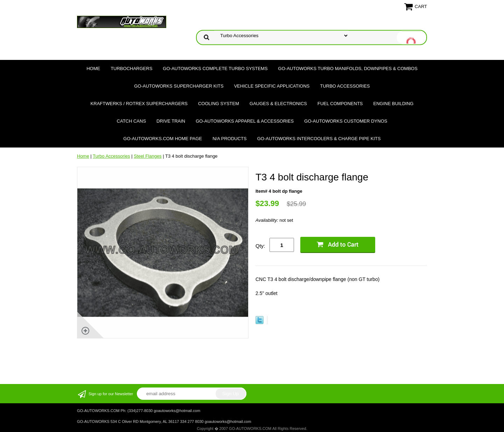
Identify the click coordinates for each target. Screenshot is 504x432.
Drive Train (171, 121)
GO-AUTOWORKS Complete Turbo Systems (215, 68)
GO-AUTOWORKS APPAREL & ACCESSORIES (245, 121)
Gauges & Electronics (278, 104)
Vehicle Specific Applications (272, 86)
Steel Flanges (148, 156)
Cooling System (219, 104)
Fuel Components (340, 104)
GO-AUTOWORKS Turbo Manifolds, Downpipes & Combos (348, 68)
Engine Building (394, 104)
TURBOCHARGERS (131, 68)
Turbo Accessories (345, 86)
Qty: (260, 246)
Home (93, 68)
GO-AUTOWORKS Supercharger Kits (179, 86)
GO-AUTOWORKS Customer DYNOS (346, 121)
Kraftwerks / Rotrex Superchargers (139, 104)
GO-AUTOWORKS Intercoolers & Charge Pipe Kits (319, 139)
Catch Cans (132, 121)
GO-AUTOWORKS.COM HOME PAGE (163, 139)
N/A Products (230, 139)
